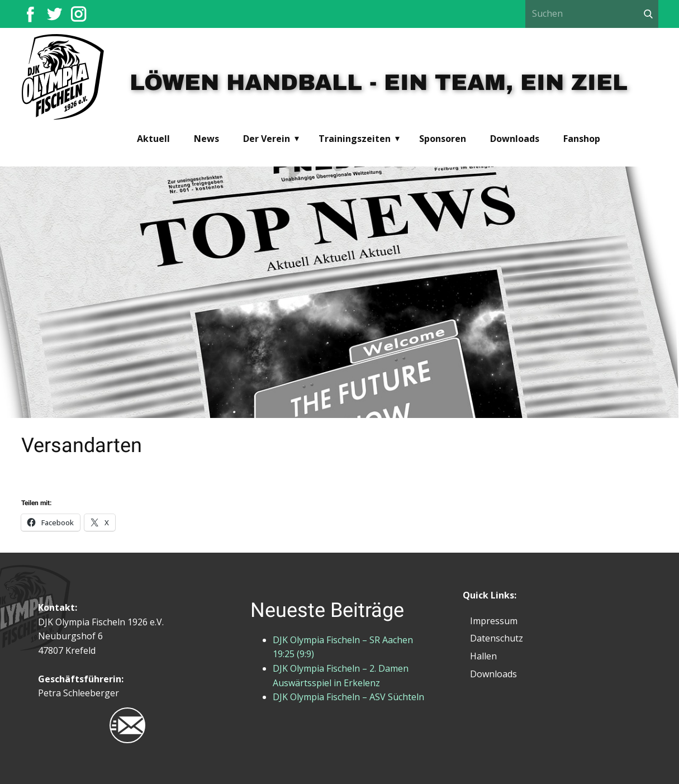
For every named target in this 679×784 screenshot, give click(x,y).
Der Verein (267, 139)
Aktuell (153, 139)
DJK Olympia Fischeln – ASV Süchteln (348, 697)
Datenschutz (497, 638)
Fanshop (582, 139)
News (206, 139)
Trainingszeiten (355, 139)
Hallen (483, 656)
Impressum (494, 621)
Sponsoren (443, 139)
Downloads (515, 139)
